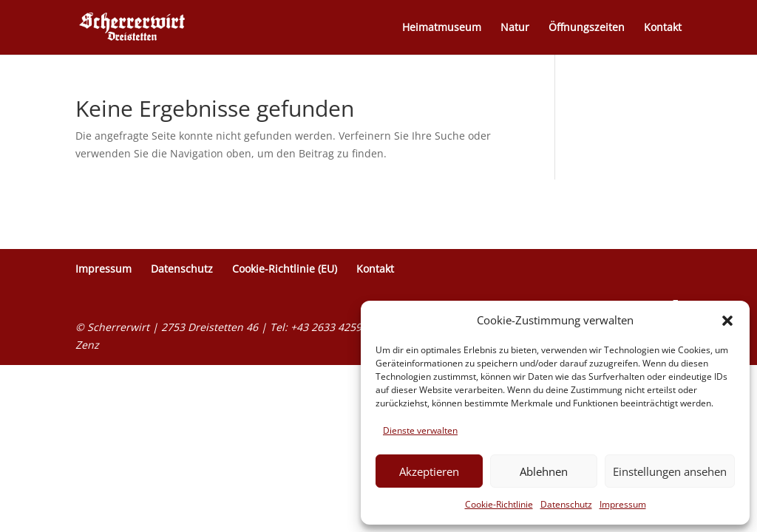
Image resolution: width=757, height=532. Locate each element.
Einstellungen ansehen (670, 471)
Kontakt (663, 28)
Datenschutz (566, 504)
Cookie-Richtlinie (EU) (285, 269)
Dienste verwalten (420, 430)
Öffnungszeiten (587, 28)
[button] (727, 321)
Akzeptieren (429, 471)
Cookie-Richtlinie (499, 504)
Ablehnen (544, 471)
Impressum (623, 504)
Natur (515, 28)
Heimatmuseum (442, 28)
